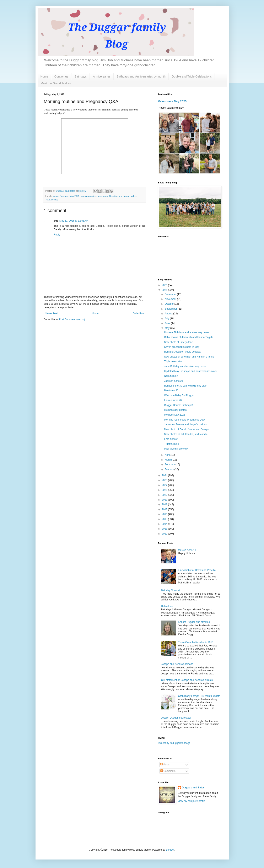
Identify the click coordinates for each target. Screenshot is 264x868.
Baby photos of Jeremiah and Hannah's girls (188, 337)
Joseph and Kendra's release (177, 664)
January (169, 469)
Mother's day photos (175, 410)
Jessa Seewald (61, 196)
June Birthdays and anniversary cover (185, 366)
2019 (165, 500)
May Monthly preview (176, 449)
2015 (165, 519)
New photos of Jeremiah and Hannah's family (189, 357)
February (170, 464)
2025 (165, 290)
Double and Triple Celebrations (192, 76)
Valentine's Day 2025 (172, 101)
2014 (165, 524)
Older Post (139, 313)
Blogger (170, 850)
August (169, 314)
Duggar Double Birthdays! (178, 405)
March (169, 460)
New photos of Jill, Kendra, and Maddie (186, 434)
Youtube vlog (52, 200)
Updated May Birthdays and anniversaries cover (191, 371)
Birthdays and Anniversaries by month (141, 76)
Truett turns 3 (171, 444)
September (171, 309)
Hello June (167, 606)
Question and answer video (123, 196)
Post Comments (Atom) (72, 319)
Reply (57, 235)
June (168, 323)
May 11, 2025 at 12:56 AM (74, 221)
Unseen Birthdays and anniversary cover (187, 332)
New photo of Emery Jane (178, 342)
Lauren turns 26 (173, 400)
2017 (165, 509)
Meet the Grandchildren (56, 83)
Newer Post (51, 313)
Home (44, 76)
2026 (165, 285)
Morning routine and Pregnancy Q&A (184, 420)
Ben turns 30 (171, 390)
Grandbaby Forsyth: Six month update (199, 696)
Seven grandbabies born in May (182, 347)
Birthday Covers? (171, 590)
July (167, 319)
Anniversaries (102, 76)
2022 (165, 485)
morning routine (88, 196)
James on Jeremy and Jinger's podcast (186, 424)
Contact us (61, 76)
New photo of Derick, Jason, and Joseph (186, 429)
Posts (165, 765)
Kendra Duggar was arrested (194, 622)
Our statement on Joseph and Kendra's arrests (187, 680)
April (168, 455)
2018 (165, 504)
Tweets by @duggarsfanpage (174, 743)
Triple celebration (174, 361)
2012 (165, 534)
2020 (165, 495)
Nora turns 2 (171, 376)
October (169, 304)
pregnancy (103, 196)
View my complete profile (192, 801)
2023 (165, 480)
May (167, 328)
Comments (168, 771)
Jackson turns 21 (174, 381)
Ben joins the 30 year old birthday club (185, 386)
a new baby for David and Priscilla (197, 570)
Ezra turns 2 (171, 439)
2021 (165, 490)
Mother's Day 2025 (174, 415)
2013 (165, 529)
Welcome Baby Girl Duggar (179, 395)
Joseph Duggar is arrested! (176, 718)
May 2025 (74, 196)
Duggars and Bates (193, 788)
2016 (165, 514)
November (171, 299)
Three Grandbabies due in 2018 (196, 642)
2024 (165, 475)
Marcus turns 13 (187, 550)
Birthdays (81, 76)
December (171, 294)
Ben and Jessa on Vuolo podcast (182, 352)
